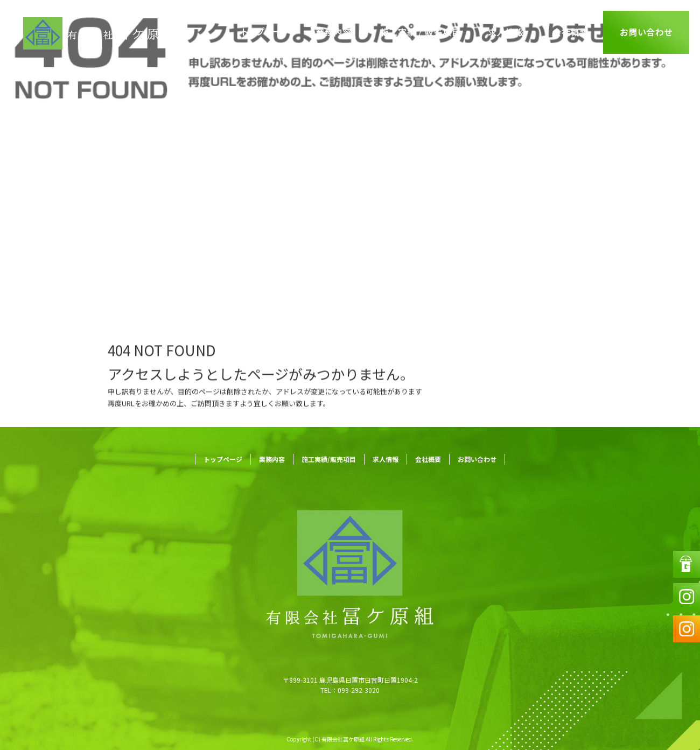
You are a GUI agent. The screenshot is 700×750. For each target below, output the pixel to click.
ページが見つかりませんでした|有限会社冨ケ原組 (98, 264)
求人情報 (506, 32)
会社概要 (571, 32)
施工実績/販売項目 (420, 32)
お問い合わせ (646, 32)
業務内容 (334, 32)
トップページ (267, 32)
